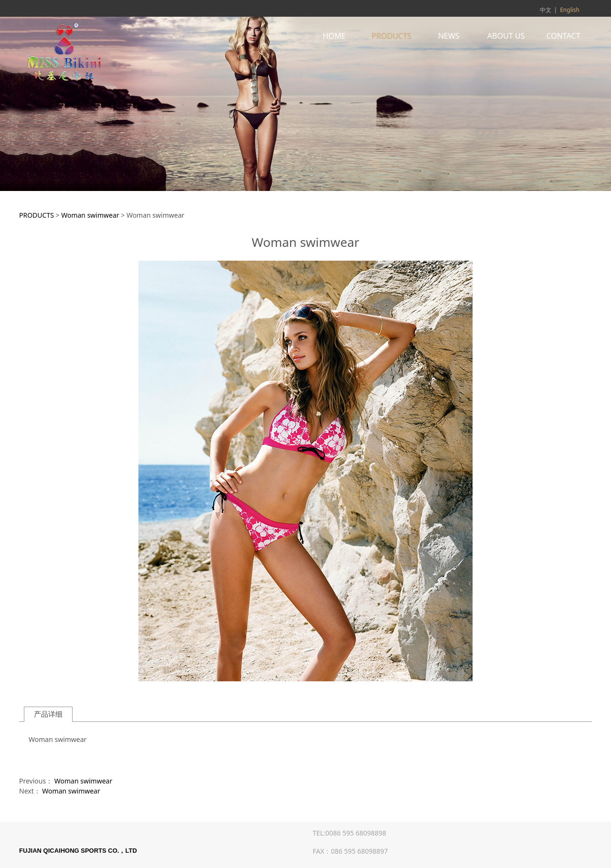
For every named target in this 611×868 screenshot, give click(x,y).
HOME (334, 36)
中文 (546, 10)
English (570, 10)
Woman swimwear (90, 215)
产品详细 (48, 714)
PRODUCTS (391, 36)
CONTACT (563, 36)
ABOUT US (506, 36)
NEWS (449, 36)
